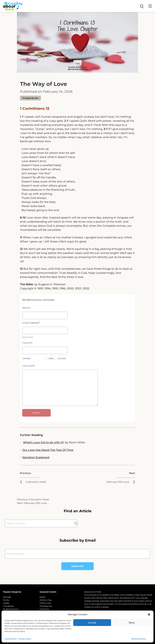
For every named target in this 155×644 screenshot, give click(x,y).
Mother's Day (46, 600)
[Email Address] (77, 554)
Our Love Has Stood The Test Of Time (48, 450)
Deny (132, 623)
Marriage (7, 597)
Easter (43, 597)
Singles (6, 603)
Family (6, 600)
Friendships (8, 606)
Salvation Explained (36, 457)
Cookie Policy (11, 638)
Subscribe (77, 566)
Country (27, 343)
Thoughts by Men (30, 98)
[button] (149, 614)
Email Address (31, 323)
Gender (26, 358)
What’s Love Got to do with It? (44, 442)
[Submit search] (76, 523)
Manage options (139, 638)
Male (49, 358)
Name (26, 308)
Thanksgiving (46, 606)
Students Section (11, 609)
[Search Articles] (40, 523)
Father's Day (45, 603)
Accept (92, 623)
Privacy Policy (25, 638)
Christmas (44, 609)
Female (60, 358)
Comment (29, 366)
